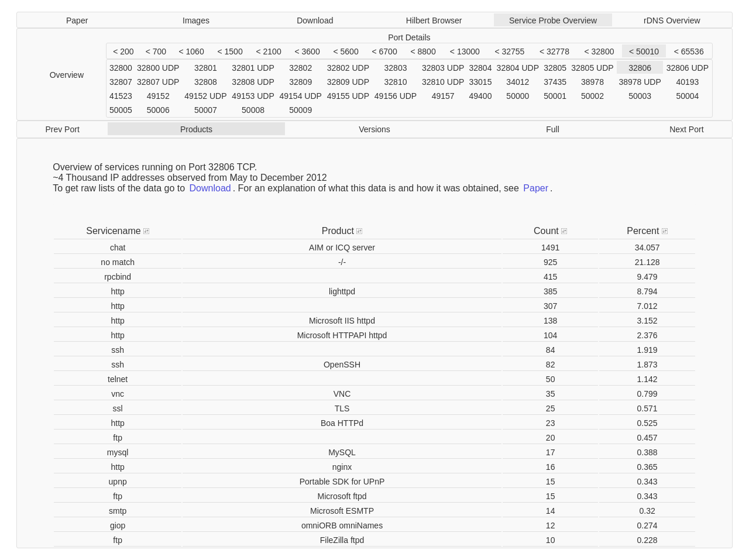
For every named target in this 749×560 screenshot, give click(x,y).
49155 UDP (348, 96)
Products (196, 129)
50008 (253, 110)
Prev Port (62, 129)
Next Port (686, 129)
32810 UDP (443, 82)
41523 (121, 96)
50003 (640, 96)
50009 (300, 110)
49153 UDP (253, 96)
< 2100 (268, 51)
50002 (592, 96)
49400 (481, 96)
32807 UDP (158, 82)
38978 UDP (640, 82)
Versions (374, 129)
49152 (158, 96)
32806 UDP (688, 68)
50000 (518, 96)
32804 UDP (518, 68)
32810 (396, 82)
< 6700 (384, 51)
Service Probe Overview (553, 20)
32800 (121, 68)
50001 (555, 96)
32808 (206, 82)
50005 (121, 110)
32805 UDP (592, 68)
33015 (481, 82)
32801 (206, 68)
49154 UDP (301, 96)
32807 (121, 82)
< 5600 (346, 51)
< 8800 (423, 51)
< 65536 (689, 51)
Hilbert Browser (434, 20)
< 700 (156, 51)
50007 (206, 110)
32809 (300, 82)
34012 (518, 82)
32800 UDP (158, 68)
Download (315, 20)
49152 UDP (205, 96)
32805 (555, 68)
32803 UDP (443, 68)
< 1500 (230, 51)
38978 (592, 82)
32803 (396, 68)
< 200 (123, 51)
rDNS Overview (672, 20)
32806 (640, 68)
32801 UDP (253, 68)
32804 (481, 68)
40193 (687, 82)
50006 (158, 110)
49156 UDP (396, 96)
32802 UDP (348, 68)
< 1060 (191, 51)
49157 (443, 96)
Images (196, 20)
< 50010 (644, 51)
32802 (300, 68)
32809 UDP (348, 82)
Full (553, 129)
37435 (555, 82)
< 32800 (599, 51)
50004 (687, 96)
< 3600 (307, 51)
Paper (77, 20)
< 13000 (465, 51)
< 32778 (554, 51)
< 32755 (509, 51)
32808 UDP (253, 82)
